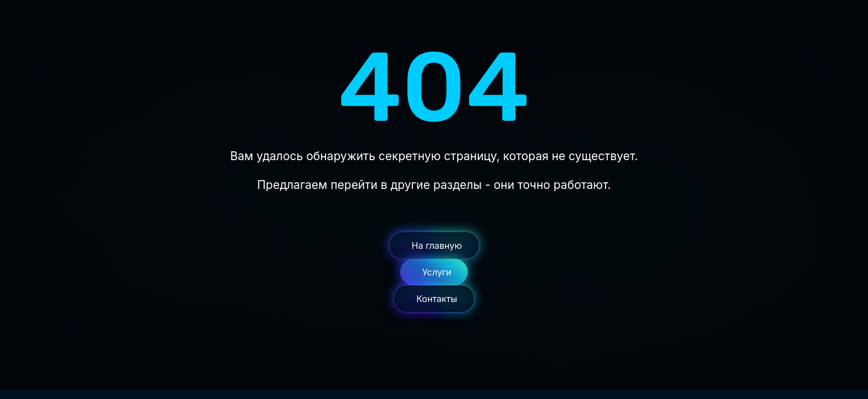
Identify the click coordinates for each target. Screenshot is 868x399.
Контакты (437, 299)
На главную (437, 245)
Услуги (437, 272)
